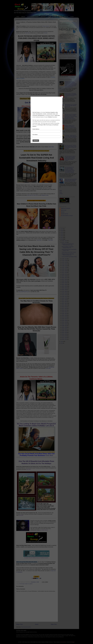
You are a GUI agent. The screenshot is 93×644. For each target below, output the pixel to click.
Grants (60, 17)
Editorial (23, 17)
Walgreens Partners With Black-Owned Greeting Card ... (68, 254)
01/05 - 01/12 (65, 339)
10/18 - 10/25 (65, 271)
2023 (62, 234)
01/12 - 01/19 (65, 338)
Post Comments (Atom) (26, 627)
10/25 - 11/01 (65, 269)
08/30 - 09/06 (65, 283)
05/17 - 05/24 (65, 308)
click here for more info (32, 195)
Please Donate (46, 26)
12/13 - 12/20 (65, 242)
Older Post (54, 624)
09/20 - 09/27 (65, 278)
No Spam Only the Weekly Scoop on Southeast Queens (36, 558)
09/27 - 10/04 (65, 276)
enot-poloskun (63, 642)
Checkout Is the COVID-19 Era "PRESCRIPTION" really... (68, 244)
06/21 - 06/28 (65, 300)
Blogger (73, 642)
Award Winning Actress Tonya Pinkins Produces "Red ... (69, 250)
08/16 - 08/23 (65, 286)
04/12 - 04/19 (65, 317)
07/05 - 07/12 (65, 296)
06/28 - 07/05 (65, 298)
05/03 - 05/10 (65, 312)
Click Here (27, 33)
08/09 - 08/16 (65, 288)
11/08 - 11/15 (65, 266)
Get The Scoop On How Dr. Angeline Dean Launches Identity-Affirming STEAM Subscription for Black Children (70, 158)
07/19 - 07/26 (65, 293)
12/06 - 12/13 (65, 259)
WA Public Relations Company (67, 216)
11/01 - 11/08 (65, 267)
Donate (50, 17)
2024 (62, 232)
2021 (62, 237)
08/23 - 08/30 (65, 284)
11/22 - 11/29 (65, 262)
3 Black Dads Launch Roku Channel (69, 252)
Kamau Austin (64, 210)
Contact (72, 17)
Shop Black (43, 17)
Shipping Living (45, 195)
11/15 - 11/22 (65, 264)
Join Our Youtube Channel (33, 17)
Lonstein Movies (44, 530)
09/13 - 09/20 (65, 279)
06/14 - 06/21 (65, 302)
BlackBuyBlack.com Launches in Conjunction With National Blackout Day (71, 106)
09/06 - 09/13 (65, 281)
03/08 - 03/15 (65, 326)
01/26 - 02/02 (65, 334)
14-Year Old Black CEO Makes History (69, 257)
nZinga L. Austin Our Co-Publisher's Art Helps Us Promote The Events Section (70, 127)
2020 (62, 239)
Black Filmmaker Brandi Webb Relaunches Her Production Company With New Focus (71, 180)
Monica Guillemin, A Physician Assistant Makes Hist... (68, 247)
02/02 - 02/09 (65, 332)
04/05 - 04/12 (65, 319)
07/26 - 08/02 (65, 291)
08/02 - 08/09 (65, 290)
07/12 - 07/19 (65, 295)
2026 (62, 229)
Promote (46, 33)
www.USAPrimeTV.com (24, 292)
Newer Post (19, 624)
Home (18, 17)
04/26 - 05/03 (65, 314)
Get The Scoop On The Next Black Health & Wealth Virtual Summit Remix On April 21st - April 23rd (71, 147)
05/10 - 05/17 (65, 310)
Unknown (63, 212)
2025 (62, 231)
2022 (62, 236)
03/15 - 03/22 (65, 324)
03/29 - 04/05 (65, 320)
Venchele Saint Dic (65, 214)
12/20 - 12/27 (65, 241)
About (61, 192)
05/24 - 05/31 (65, 307)
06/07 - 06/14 (65, 303)
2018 (62, 343)
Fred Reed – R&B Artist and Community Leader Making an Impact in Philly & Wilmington (71, 136)
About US (66, 17)
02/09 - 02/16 (65, 331)
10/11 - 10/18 (65, 272)
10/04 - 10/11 (65, 274)
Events (55, 17)
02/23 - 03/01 (65, 329)
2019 (62, 341)
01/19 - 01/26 (65, 336)
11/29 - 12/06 (65, 261)
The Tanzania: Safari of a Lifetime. (26, 584)
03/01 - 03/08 (65, 327)
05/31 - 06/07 (65, 305)
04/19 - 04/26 (65, 315)
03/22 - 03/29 (65, 322)
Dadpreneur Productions (66, 208)
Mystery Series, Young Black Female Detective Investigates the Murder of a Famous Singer (71, 95)
